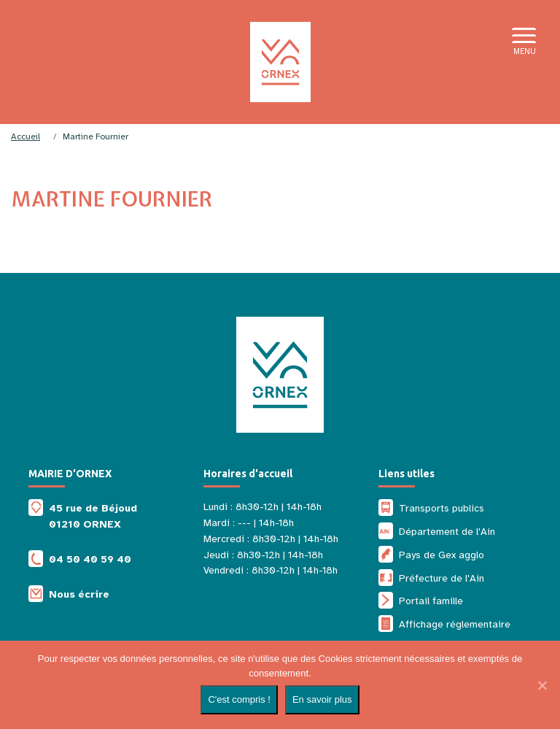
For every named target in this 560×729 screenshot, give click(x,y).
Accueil (26, 136)
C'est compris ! (239, 699)
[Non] (542, 685)
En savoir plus (322, 699)
